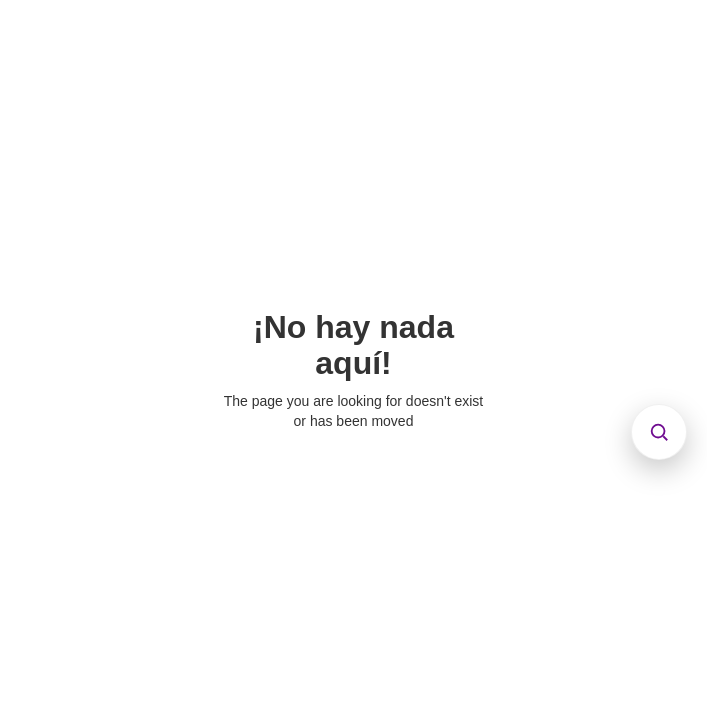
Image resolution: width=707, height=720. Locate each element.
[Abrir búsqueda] (659, 432)
